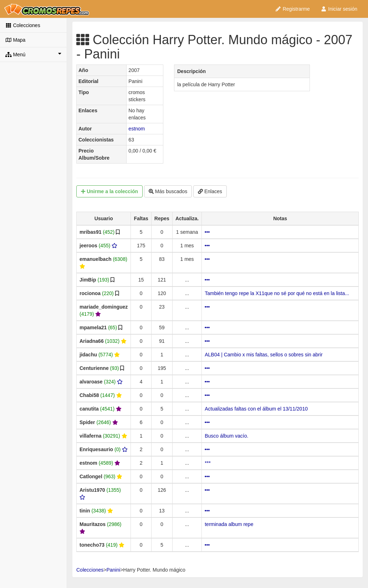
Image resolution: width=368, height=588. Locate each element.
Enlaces (210, 191)
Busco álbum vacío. (226, 436)
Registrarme (292, 9)
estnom (137, 129)
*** (208, 463)
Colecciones (23, 25)
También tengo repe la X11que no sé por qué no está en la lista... (277, 293)
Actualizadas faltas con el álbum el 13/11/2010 (256, 409)
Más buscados (168, 191)
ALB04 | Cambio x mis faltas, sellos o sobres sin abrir (264, 355)
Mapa (15, 40)
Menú (33, 54)
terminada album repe (229, 524)
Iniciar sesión (339, 9)
